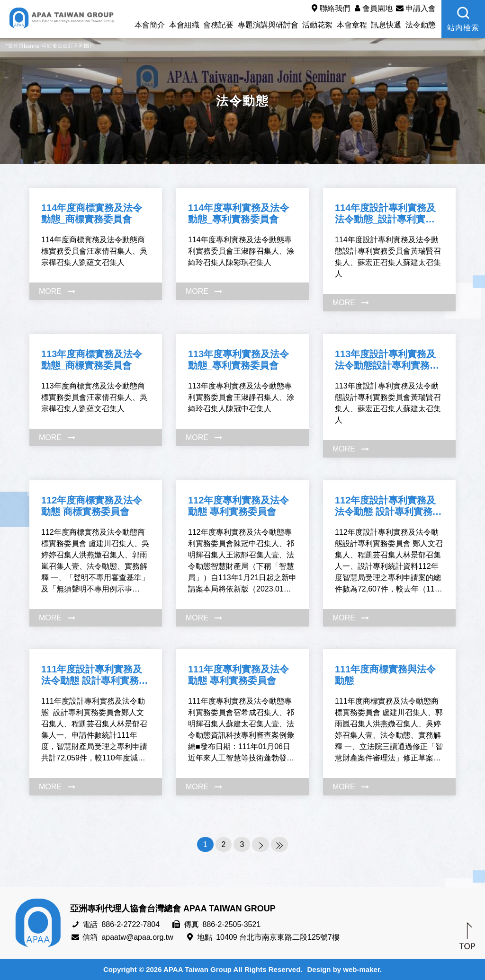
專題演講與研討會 (268, 25)
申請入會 (415, 8)
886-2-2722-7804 (130, 925)
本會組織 (184, 25)
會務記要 (218, 25)
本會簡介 (150, 25)
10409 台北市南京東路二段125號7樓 (278, 937)
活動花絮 (317, 25)
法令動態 (421, 25)
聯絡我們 (329, 8)
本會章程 (352, 25)
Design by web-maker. (345, 969)
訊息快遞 (386, 25)
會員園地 (372, 8)
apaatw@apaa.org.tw (137, 937)
